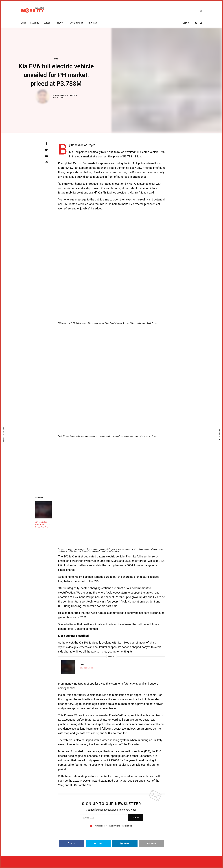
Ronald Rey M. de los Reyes (66, 95)
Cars (56, 59)
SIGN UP (136, 818)
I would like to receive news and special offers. (113, 826)
